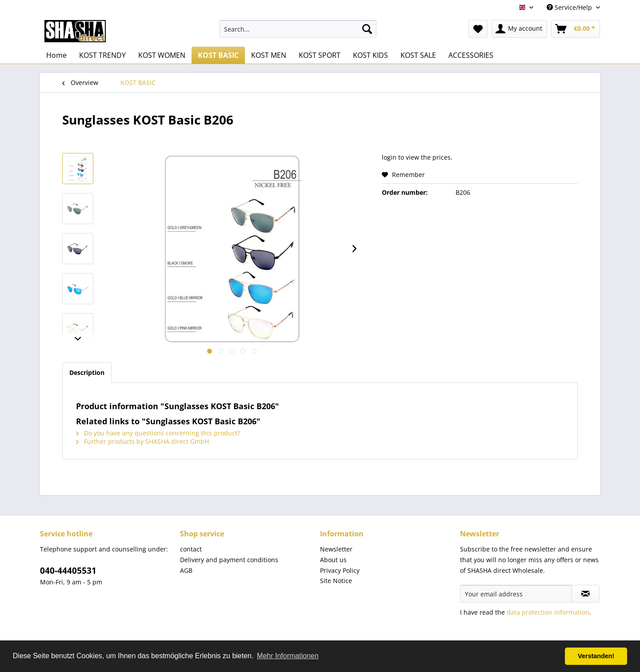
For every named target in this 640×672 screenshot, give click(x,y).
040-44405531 (68, 571)
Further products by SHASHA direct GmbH (142, 441)
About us (333, 560)
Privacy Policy (340, 570)
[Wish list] (478, 29)
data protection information (548, 612)
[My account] (519, 29)
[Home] (56, 55)
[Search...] (298, 29)
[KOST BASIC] (218, 55)
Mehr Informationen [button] (288, 656)
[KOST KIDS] (370, 55)
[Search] (367, 29)
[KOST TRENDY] (102, 55)
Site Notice (336, 581)
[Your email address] (516, 594)
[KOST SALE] (418, 55)
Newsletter (336, 549)
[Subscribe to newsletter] (586, 594)
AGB (186, 570)
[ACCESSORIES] (471, 55)
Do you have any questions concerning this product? (158, 433)
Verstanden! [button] (596, 656)
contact (191, 549)
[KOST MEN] (269, 55)
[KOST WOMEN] (162, 55)
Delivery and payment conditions (229, 560)
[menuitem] (298, 29)
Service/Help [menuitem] (570, 7)
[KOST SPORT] (320, 55)
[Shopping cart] (576, 29)
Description (87, 372)
